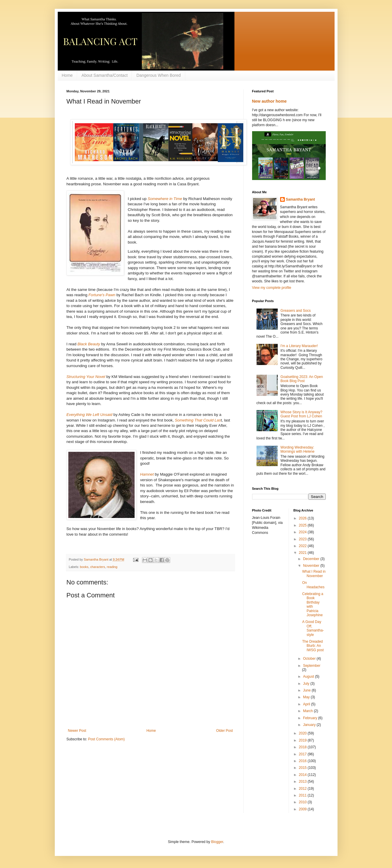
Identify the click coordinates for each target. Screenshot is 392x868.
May (307, 697)
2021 (303, 553)
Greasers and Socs (296, 311)
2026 (303, 518)
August (309, 677)
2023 (303, 539)
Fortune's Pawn (102, 295)
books (84, 567)
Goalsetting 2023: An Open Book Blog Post (302, 379)
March (309, 711)
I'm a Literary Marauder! (299, 346)
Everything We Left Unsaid (90, 415)
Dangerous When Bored (158, 75)
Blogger (217, 842)
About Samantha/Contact (105, 75)
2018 (303, 747)
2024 (303, 532)
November (312, 566)
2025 (303, 525)
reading (112, 567)
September (312, 666)
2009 (303, 809)
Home (67, 75)
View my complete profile (272, 288)
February (311, 718)
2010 (303, 802)
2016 (303, 761)
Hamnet (147, 474)
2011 (303, 795)
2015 (303, 768)
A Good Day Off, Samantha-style (313, 628)
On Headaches (313, 585)
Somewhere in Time (165, 199)
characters (97, 567)
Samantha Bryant (301, 199)
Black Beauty (89, 344)
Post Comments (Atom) (106, 739)
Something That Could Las (198, 420)
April (307, 704)
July (307, 684)
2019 (303, 740)
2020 (303, 733)
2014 (303, 775)
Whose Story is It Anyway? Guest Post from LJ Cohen (301, 414)
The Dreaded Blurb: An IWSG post (313, 646)
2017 (303, 754)
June (307, 690)
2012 (303, 789)
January (310, 725)
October (310, 659)
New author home (269, 101)
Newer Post (77, 731)
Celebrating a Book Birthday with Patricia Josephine (313, 604)
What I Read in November (314, 574)
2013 (303, 782)
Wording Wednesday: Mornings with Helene (297, 449)
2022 (303, 546)
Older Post (225, 731)
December (312, 559)
